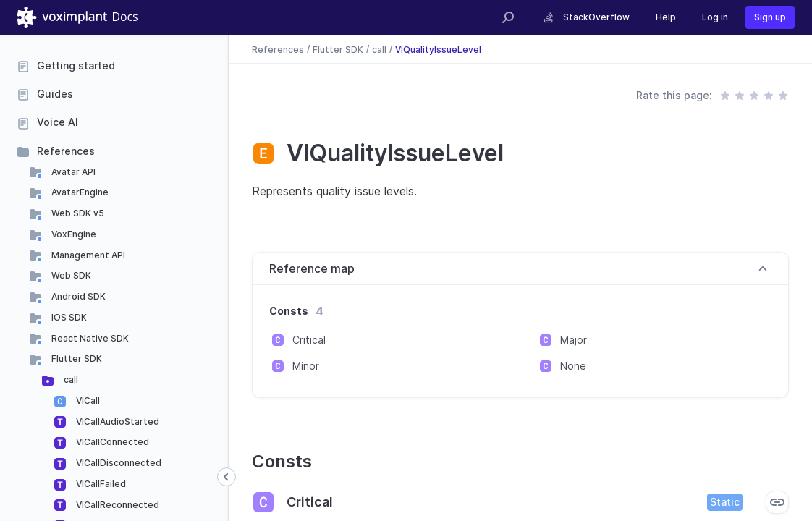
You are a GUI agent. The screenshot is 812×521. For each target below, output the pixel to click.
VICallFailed (100, 484)
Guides (55, 94)
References (66, 151)
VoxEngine (73, 234)
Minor (306, 366)
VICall (87, 401)
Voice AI (58, 122)
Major (574, 340)
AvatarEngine (79, 192)
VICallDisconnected (118, 463)
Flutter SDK (76, 359)
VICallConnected (111, 442)
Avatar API (72, 172)
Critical (309, 340)
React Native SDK (89, 338)
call (70, 380)
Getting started (76, 65)
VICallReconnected (117, 505)
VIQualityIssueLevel (438, 49)
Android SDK (77, 296)
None (573, 366)
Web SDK (70, 275)
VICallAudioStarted (117, 422)
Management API (87, 255)
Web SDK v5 (77, 213)
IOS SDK (68, 317)
